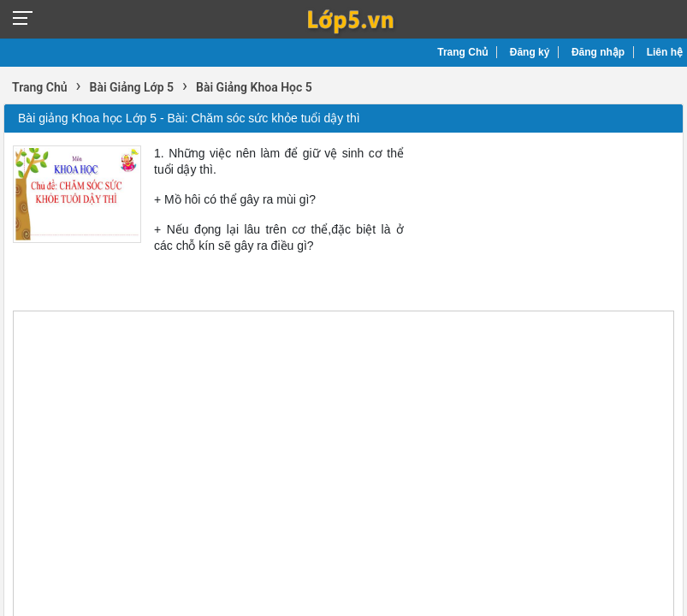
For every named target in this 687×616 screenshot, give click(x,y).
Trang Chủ (462, 52)
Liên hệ (665, 52)
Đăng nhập (598, 52)
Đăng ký (530, 52)
